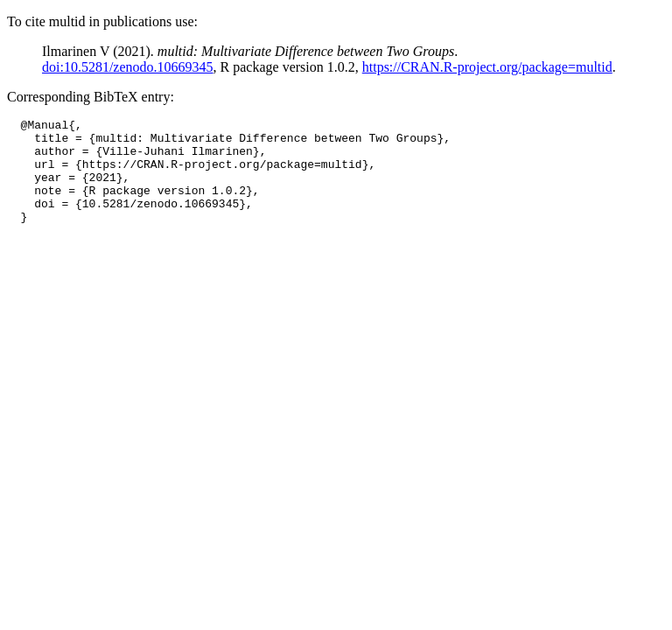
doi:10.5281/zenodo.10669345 (128, 67)
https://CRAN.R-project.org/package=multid (487, 67)
